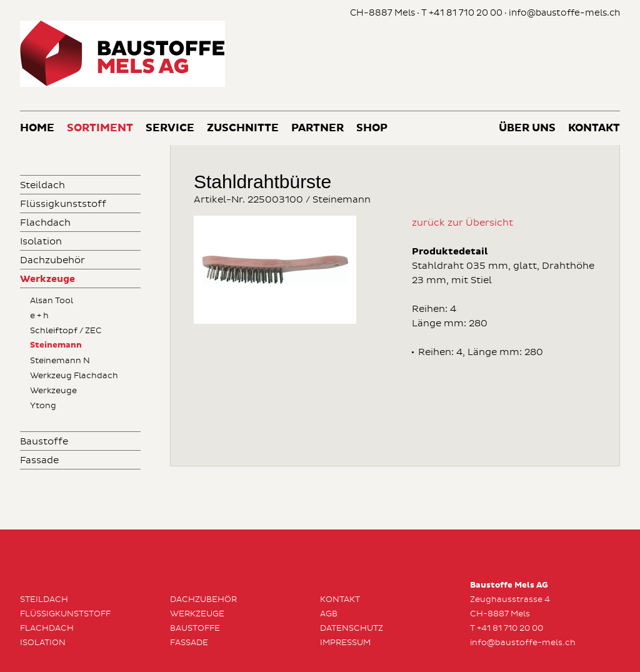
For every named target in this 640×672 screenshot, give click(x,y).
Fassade (39, 460)
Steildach (42, 185)
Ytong (43, 406)
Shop (372, 128)
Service (170, 128)
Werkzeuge (47, 279)
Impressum (345, 643)
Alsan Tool (52, 301)
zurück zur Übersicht (462, 223)
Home (37, 128)
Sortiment (100, 128)
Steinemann (56, 345)
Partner (317, 128)
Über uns (527, 128)
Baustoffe (44, 442)
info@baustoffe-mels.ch (564, 13)
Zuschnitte (243, 128)
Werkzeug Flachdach (74, 376)
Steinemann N (60, 361)
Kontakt (594, 128)
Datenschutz (352, 628)
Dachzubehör (52, 260)
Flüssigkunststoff (63, 204)
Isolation (41, 242)
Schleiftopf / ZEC (66, 331)
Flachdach (45, 223)
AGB (329, 614)
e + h (39, 316)
